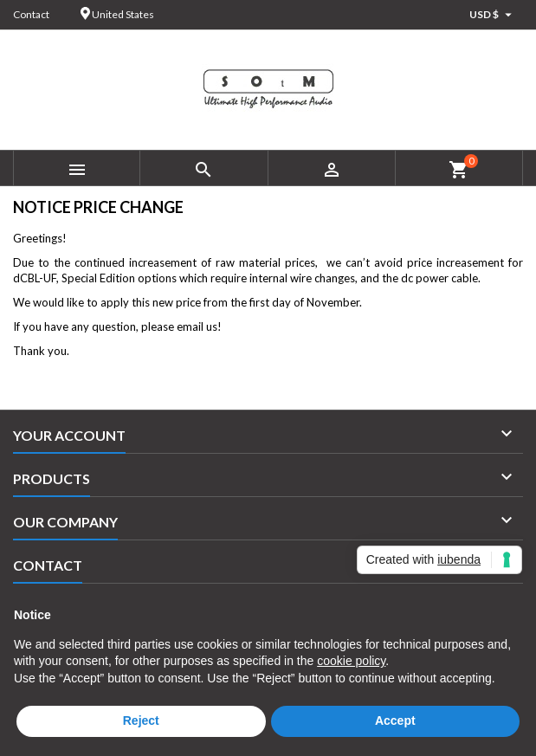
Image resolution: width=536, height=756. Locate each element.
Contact (31, 14)
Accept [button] (395, 720)
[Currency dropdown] (493, 15)
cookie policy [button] (351, 661)
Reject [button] (141, 720)
